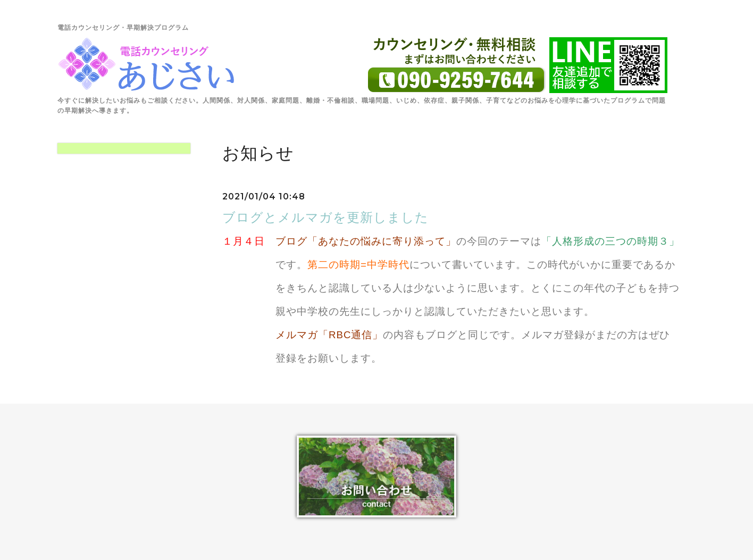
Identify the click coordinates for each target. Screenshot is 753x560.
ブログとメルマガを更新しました (325, 217)
